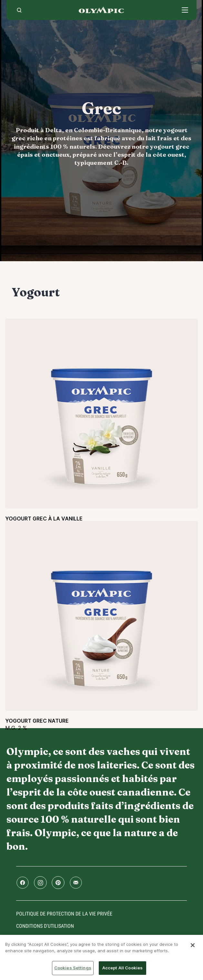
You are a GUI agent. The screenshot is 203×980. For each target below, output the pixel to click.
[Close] (193, 945)
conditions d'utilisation (45, 926)
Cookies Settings (73, 968)
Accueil (101, 10)
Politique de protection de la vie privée (64, 914)
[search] (19, 10)
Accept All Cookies (122, 968)
